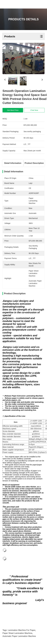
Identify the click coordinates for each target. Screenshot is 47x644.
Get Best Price (13, 110)
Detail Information (13, 163)
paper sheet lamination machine (17, 633)
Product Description (34, 163)
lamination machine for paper (22, 630)
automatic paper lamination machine (19, 636)
